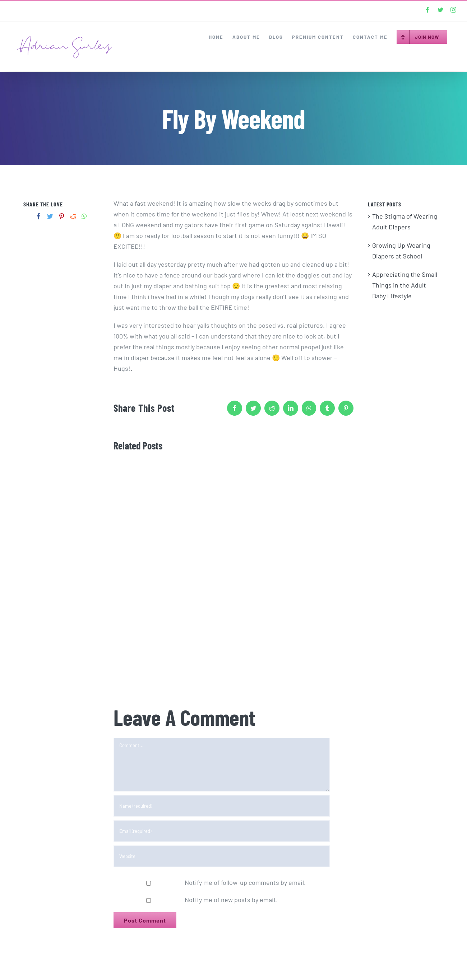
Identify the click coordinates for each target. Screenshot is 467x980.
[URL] (222, 856)
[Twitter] (50, 216)
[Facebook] (39, 216)
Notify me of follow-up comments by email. (245, 882)
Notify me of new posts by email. (231, 900)
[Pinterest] (62, 216)
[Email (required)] (222, 831)
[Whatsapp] (84, 216)
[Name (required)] (222, 806)
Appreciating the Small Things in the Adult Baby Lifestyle (405, 285)
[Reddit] (73, 216)
